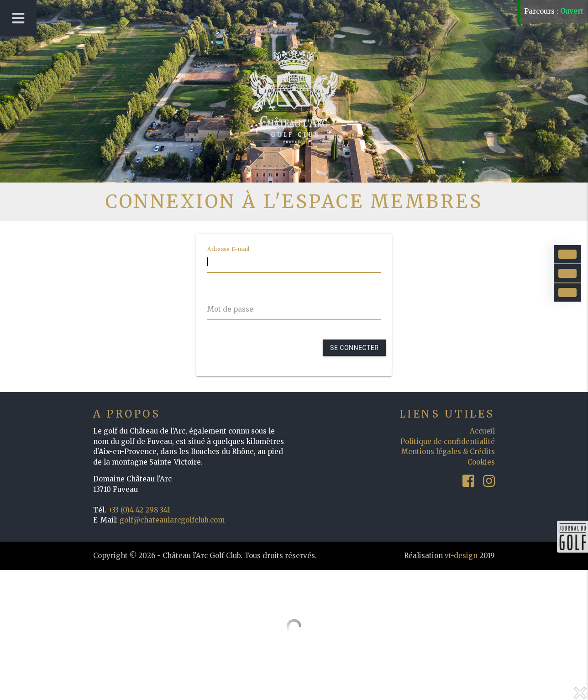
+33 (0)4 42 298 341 (139, 510)
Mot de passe (230, 309)
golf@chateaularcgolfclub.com (172, 520)
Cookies (481, 462)
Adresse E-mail (228, 248)
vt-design (461, 556)
